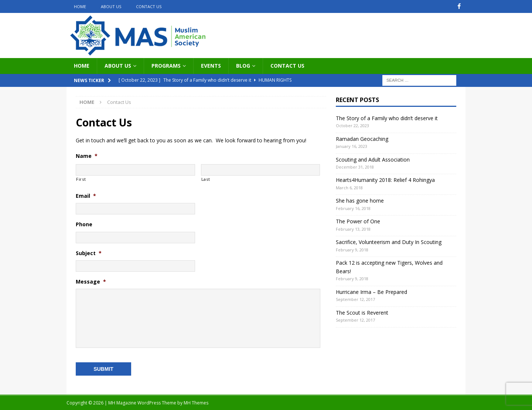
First (81, 179)
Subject (89, 253)
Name (87, 156)
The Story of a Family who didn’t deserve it (387, 118)
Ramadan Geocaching (362, 138)
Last (206, 179)
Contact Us (149, 6)
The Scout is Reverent (362, 312)
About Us (111, 6)
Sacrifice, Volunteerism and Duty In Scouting (389, 242)
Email (86, 196)
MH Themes (196, 403)
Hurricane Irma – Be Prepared (371, 292)
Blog (243, 66)
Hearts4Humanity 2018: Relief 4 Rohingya (385, 180)
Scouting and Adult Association (373, 159)
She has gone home (360, 201)
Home (80, 6)
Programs (166, 66)
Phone (84, 224)
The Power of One (358, 221)
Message (91, 282)
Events (211, 66)
